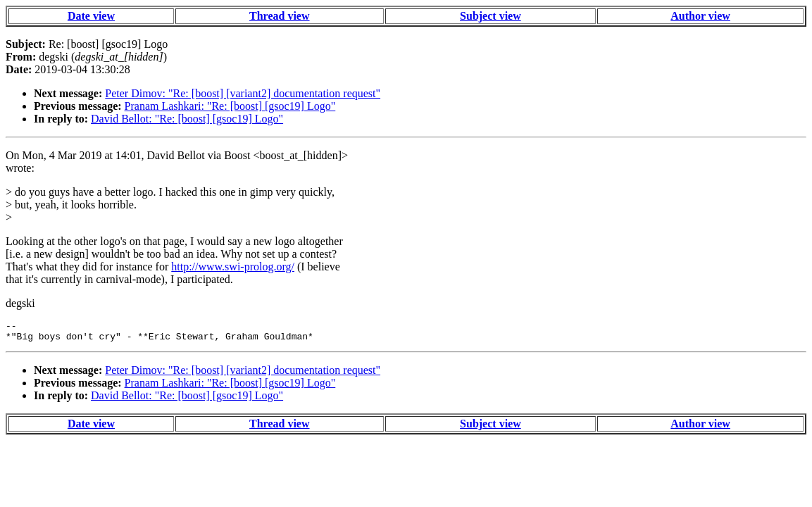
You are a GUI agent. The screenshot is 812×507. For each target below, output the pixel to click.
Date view (91, 16)
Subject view (491, 16)
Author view (700, 16)
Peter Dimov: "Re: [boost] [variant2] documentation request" (243, 93)
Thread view (279, 16)
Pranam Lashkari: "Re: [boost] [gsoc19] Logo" (230, 106)
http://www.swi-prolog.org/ (233, 267)
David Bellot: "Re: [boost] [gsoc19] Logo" (187, 119)
